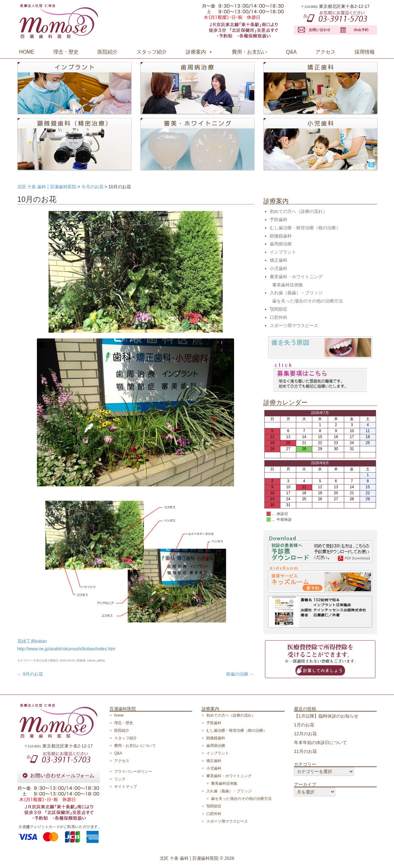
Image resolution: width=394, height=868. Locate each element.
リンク (120, 779)
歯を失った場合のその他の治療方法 (308, 301)
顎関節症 (279, 309)
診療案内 (196, 52)
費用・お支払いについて (135, 746)
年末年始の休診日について (320, 742)
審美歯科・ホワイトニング (296, 277)
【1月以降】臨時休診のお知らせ (326, 716)
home (119, 715)
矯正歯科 (279, 260)
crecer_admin (96, 660)
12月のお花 (305, 734)
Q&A (291, 52)
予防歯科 (279, 220)
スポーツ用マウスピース (294, 325)
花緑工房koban (32, 641)
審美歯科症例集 (288, 285)
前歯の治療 (240, 674)
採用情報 (365, 52)
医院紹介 (108, 52)
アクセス (326, 52)
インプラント (283, 252)
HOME (27, 52)
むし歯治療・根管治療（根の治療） (305, 228)
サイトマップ (126, 787)
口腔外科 (279, 317)
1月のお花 (304, 725)
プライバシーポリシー (133, 771)
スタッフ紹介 (152, 52)
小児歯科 (279, 268)
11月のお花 (305, 751)
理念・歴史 (66, 52)
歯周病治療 (281, 244)
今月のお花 (40, 660)
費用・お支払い (250, 52)
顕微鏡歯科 (281, 236)
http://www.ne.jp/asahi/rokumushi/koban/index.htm (66, 649)
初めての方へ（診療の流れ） (298, 211)
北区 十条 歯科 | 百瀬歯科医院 (189, 858)
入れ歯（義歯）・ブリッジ (296, 293)
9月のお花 (30, 674)
